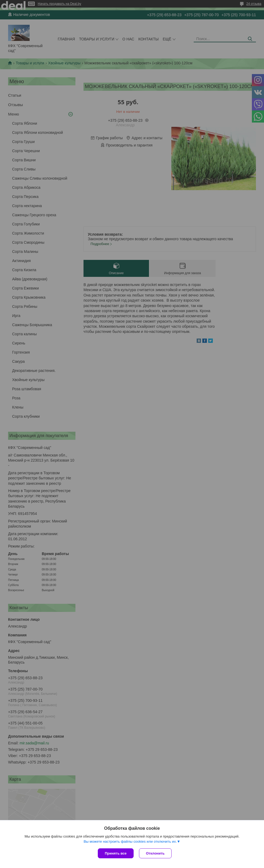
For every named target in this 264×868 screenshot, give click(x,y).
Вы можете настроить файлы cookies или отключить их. (130, 841)
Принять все (116, 853)
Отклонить (155, 853)
